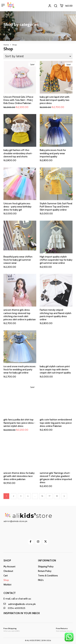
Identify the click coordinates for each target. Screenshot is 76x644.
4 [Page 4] (28, 496)
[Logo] (12, 629)
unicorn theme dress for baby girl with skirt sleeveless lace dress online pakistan (19, 476)
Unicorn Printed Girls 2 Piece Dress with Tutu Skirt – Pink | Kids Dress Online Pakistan (18, 100)
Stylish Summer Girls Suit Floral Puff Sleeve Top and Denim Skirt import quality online (56, 207)
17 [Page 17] (50, 496)
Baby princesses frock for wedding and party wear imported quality (53, 153)
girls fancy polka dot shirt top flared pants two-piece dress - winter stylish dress (19, 423)
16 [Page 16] (42, 496)
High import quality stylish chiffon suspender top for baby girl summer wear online (56, 260)
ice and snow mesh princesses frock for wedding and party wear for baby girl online (20, 369)
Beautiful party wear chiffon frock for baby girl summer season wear (18, 260)
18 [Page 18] (57, 496)
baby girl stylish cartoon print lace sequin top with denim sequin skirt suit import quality (55, 369)
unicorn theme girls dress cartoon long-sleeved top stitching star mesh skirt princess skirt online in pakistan (20, 315)
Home (6, 45)
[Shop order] (38, 56)
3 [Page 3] (21, 496)
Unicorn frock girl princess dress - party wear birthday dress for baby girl (17, 207)
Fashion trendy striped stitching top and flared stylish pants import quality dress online (56, 315)
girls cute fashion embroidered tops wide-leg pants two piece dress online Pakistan (56, 423)
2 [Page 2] (14, 496)
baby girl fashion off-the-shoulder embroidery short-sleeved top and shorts (18, 153)
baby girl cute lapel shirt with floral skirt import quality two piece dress (55, 100)
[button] (56, 6)
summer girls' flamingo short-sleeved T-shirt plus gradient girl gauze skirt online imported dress (56, 478)
